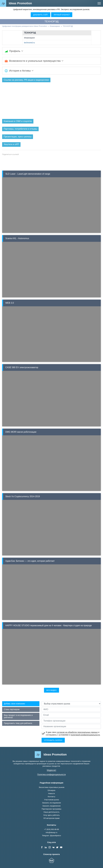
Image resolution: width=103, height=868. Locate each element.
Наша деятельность (51, 812)
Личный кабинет (62, 15)
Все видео (51, 690)
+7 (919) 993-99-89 (51, 829)
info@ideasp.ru (51, 832)
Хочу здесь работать (51, 815)
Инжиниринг (29, 38)
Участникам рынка (51, 800)
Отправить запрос (53, 740)
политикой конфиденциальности (85, 735)
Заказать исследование (51, 803)
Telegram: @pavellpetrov (51, 836)
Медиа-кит (51, 770)
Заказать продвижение (51, 806)
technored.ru (29, 43)
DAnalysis (52, 790)
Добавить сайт (41, 15)
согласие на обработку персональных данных (77, 732)
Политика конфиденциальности (51, 774)
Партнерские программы (52, 809)
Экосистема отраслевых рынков (51, 787)
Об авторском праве (52, 818)
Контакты (51, 797)
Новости (51, 793)
